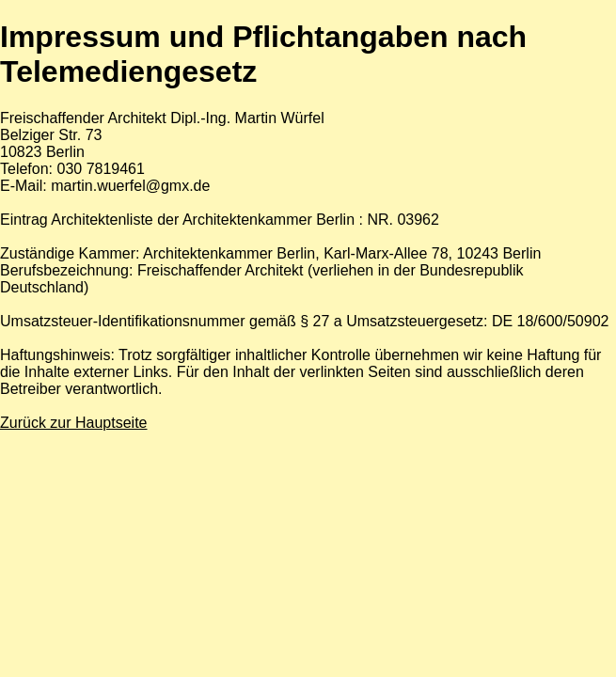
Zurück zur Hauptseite (74, 423)
